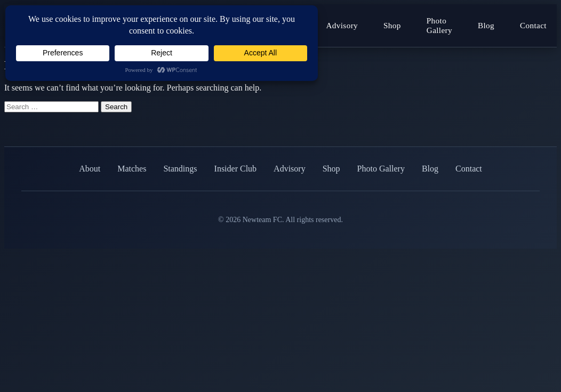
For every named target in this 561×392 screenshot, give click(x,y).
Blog (486, 25)
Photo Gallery (439, 25)
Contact (533, 25)
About (90, 169)
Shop (392, 25)
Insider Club (236, 169)
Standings (180, 169)
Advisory (342, 25)
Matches (132, 169)
